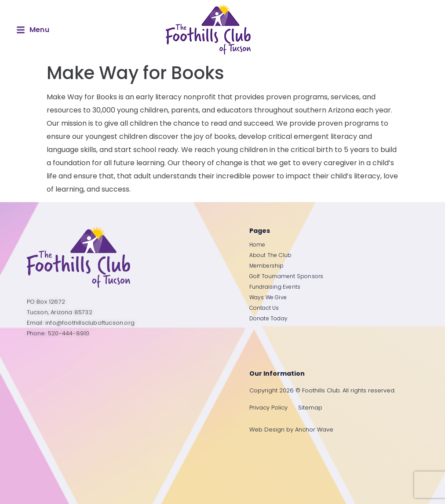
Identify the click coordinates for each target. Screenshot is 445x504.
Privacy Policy (268, 408)
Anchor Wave (314, 430)
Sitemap (310, 408)
